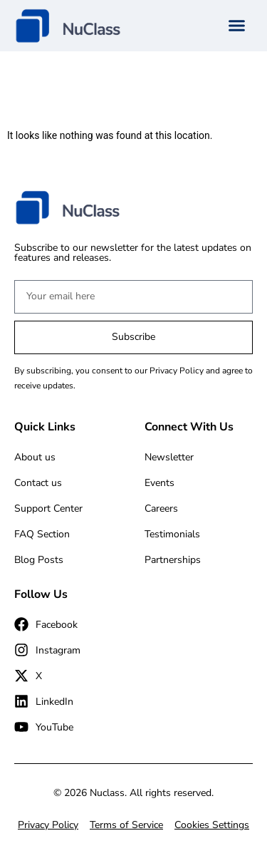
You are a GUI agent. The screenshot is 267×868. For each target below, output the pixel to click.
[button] (237, 26)
